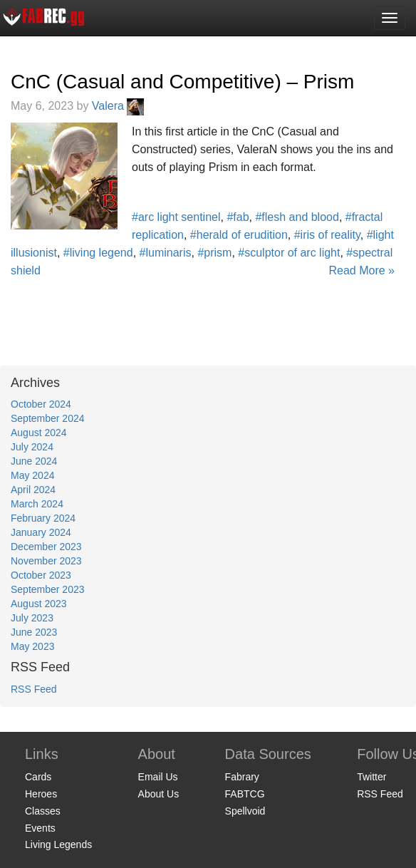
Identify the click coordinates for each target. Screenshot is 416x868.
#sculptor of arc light (289, 253)
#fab (238, 217)
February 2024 (43, 518)
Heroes (41, 794)
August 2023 (39, 604)
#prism (214, 253)
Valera (118, 106)
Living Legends (58, 844)
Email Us (158, 777)
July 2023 (32, 618)
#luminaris (166, 253)
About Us (159, 794)
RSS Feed (34, 689)
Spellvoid (245, 811)
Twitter (371, 777)
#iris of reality (327, 235)
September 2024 (48, 418)
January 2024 (41, 532)
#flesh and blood (297, 217)
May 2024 (32, 475)
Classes (43, 811)
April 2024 (33, 490)
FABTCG (245, 794)
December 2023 (46, 547)
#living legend (98, 253)
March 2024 (37, 504)
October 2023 (41, 575)
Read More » (362, 270)
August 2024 (39, 433)
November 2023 (46, 561)
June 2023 (34, 632)
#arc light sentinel (176, 217)
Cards (38, 777)
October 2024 (41, 404)
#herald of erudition (239, 235)
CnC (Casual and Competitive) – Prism (182, 82)
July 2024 (32, 447)
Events (40, 828)
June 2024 (34, 461)
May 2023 (32, 646)
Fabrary (242, 777)
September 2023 (48, 589)
